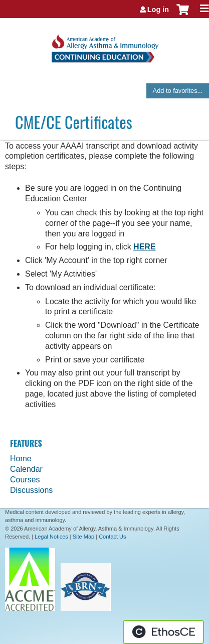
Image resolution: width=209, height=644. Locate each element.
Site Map (83, 537)
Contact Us (112, 537)
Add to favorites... (178, 91)
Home (21, 459)
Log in (158, 10)
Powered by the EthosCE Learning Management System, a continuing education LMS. (163, 632)
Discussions (31, 490)
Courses (25, 480)
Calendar (26, 469)
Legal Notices (51, 537)
